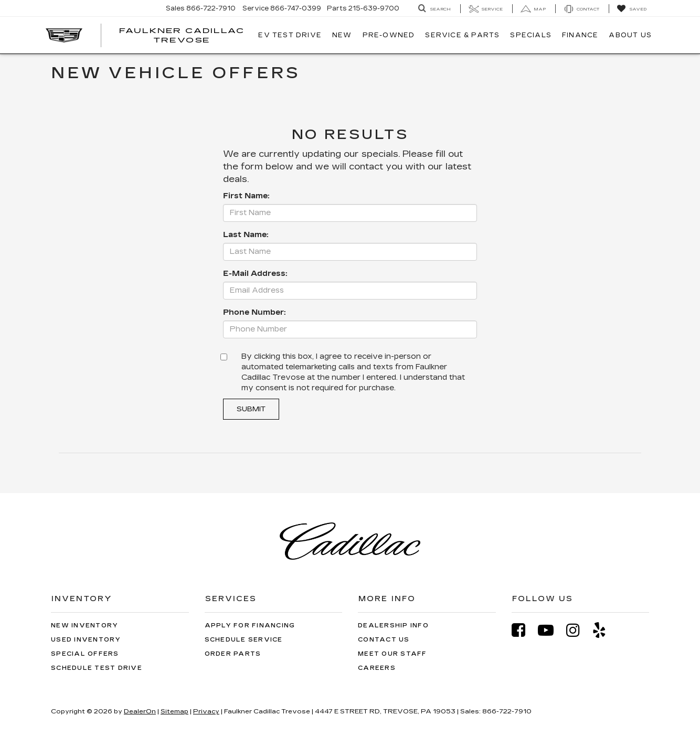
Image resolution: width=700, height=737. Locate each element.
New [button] (342, 35)
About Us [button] (630, 35)
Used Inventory (86, 640)
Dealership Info (393, 626)
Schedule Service (244, 640)
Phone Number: (254, 312)
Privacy (206, 711)
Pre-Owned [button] (389, 35)
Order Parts (233, 654)
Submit (251, 409)
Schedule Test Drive (97, 668)
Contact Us (384, 640)
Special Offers (85, 654)
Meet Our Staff (393, 654)
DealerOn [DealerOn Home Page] (140, 711)
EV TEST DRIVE (290, 35)
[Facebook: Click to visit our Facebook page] (524, 630)
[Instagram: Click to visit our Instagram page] (578, 630)
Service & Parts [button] (462, 35)
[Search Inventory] (434, 9)
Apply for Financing (250, 626)
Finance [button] (580, 35)
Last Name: (246, 235)
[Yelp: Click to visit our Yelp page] (604, 630)
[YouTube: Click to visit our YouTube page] (551, 630)
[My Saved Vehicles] (632, 9)
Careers (377, 668)
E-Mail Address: (255, 274)
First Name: (246, 196)
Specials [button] (531, 35)
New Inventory (84, 626)
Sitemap (174, 711)
